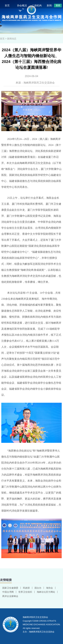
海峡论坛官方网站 (46, 592)
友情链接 (6, 580)
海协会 (49, 588)
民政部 (26, 588)
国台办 (38, 588)
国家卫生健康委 (10, 588)
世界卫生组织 (25, 592)
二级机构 (37, 6)
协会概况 (22, 6)
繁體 (58, 5)
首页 (7, 6)
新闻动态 (52, 6)
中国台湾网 (8, 592)
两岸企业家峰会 (10, 596)
